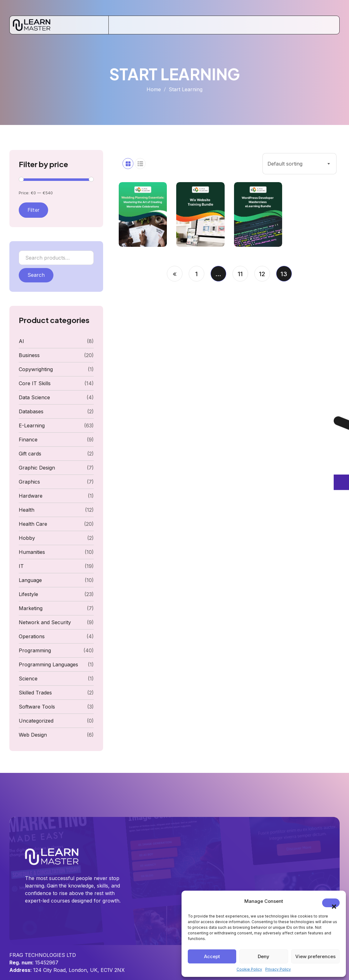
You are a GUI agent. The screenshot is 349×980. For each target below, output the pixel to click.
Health (27, 510)
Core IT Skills (35, 383)
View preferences (315, 956)
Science (28, 679)
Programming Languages (48, 664)
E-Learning (32, 425)
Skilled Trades (35, 693)
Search (36, 275)
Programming (35, 650)
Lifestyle (28, 594)
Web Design (33, 735)
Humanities (32, 552)
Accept (212, 956)
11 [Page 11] (240, 274)
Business (29, 355)
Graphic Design (37, 468)
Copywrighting (36, 369)
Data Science (34, 397)
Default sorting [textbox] (285, 164)
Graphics (29, 482)
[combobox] (299, 164)
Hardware (31, 496)
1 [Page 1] (197, 274)
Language (30, 580)
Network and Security (45, 622)
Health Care (33, 524)
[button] (331, 903)
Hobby (27, 538)
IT (21, 566)
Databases (31, 411)
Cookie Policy (249, 969)
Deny (264, 956)
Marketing (31, 608)
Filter (33, 210)
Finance (28, 440)
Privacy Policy (278, 969)
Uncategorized (36, 721)
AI (21, 341)
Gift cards (30, 454)
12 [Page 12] (262, 274)
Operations (32, 636)
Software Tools (37, 707)
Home (154, 89)
